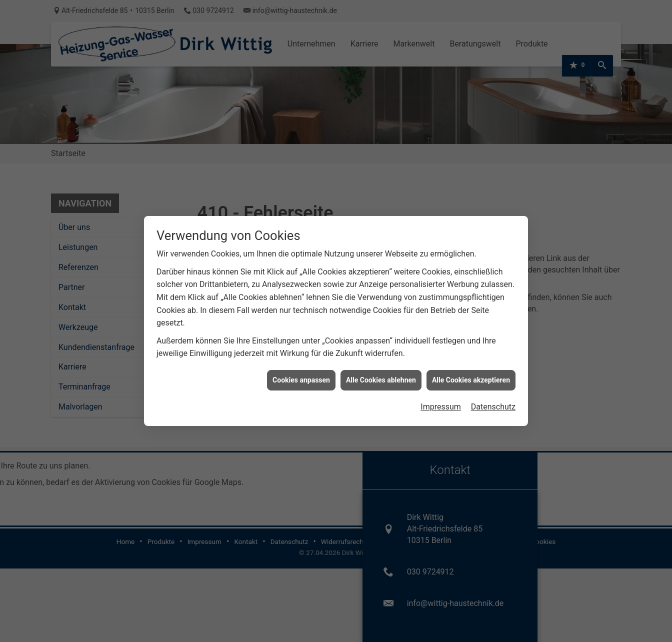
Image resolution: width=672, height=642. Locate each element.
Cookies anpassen (301, 376)
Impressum (441, 403)
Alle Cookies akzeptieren (471, 376)
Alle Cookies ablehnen (381, 376)
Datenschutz (493, 403)
